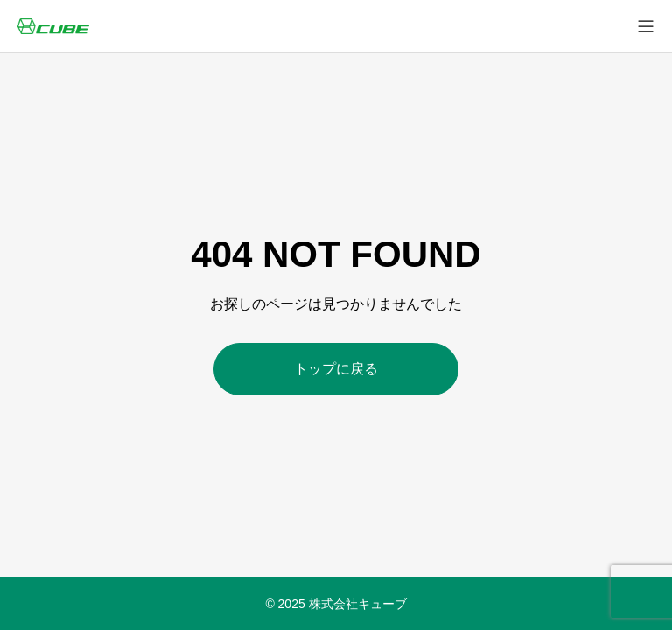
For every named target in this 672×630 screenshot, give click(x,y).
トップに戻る (336, 369)
